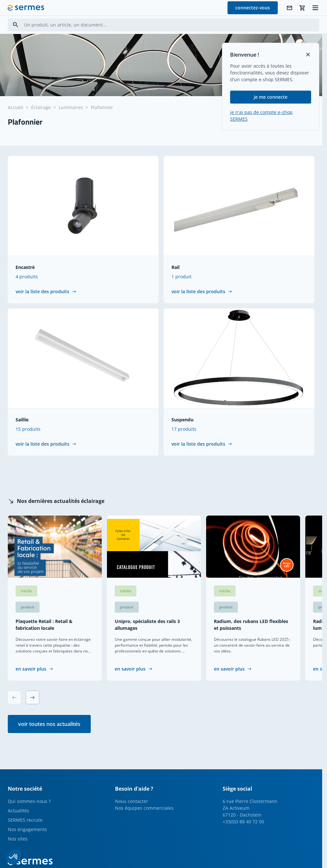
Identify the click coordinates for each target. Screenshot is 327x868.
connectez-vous (253, 8)
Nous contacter (132, 801)
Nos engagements (27, 829)
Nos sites (18, 839)
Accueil (16, 107)
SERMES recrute (25, 820)
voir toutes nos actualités (49, 724)
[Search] (16, 25)
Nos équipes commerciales (144, 808)
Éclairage (41, 107)
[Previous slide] (14, 697)
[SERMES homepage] (26, 8)
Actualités (18, 811)
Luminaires (71, 107)
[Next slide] (32, 697)
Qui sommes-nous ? (29, 801)
